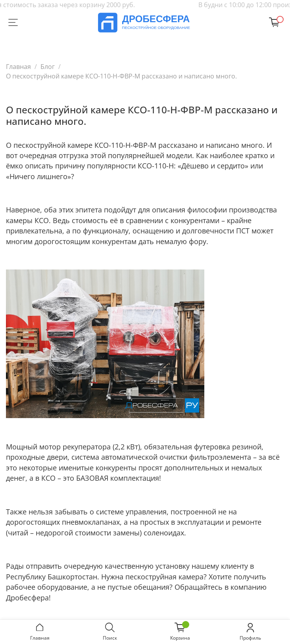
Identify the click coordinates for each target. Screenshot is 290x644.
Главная (18, 67)
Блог (48, 67)
